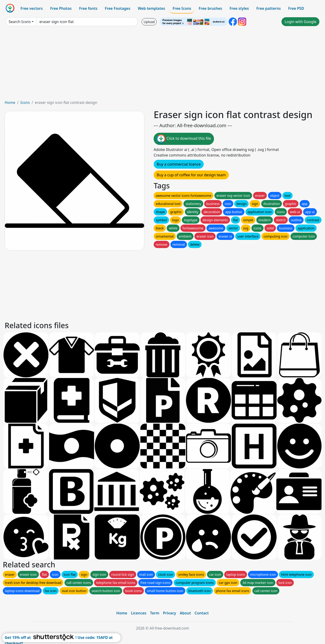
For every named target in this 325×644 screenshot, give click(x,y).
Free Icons (182, 8)
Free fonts (88, 8)
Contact (202, 613)
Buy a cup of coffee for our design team (191, 175)
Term (155, 613)
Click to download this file (184, 139)
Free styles (239, 8)
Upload (149, 22)
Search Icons (20, 22)
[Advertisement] (162, 65)
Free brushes (210, 8)
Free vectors (32, 8)
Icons (25, 102)
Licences (139, 613)
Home (10, 102)
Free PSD (296, 8)
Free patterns (269, 8)
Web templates (151, 8)
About (185, 613)
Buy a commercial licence (179, 164)
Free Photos (61, 8)
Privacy (169, 613)
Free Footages (118, 8)
